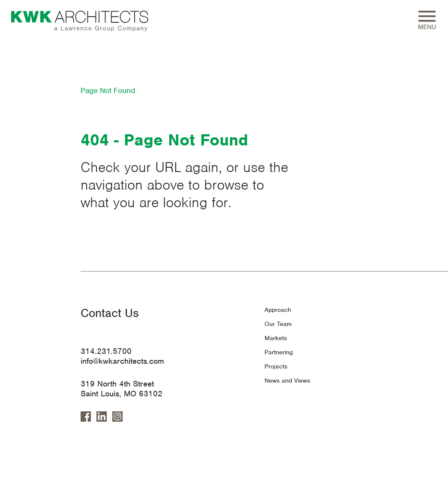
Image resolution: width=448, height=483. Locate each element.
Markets (276, 338)
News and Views (287, 380)
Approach (278, 310)
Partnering (279, 352)
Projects (276, 366)
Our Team (278, 324)
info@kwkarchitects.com (122, 361)
